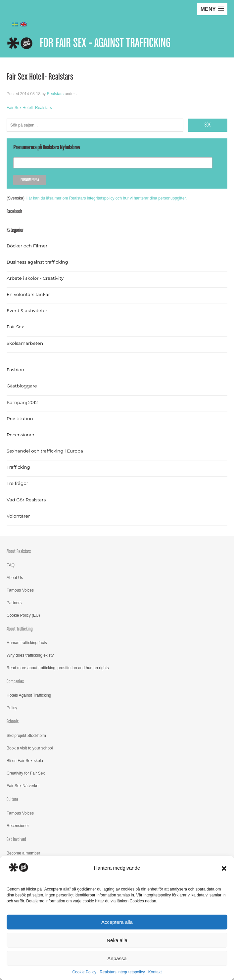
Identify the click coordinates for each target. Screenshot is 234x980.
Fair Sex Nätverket (23, 786)
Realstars (55, 94)
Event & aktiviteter (27, 310)
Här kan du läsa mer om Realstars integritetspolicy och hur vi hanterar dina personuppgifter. (106, 198)
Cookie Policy (84, 972)
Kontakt (155, 972)
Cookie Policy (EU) (23, 615)
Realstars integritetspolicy (122, 972)
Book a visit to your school (30, 748)
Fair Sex (15, 327)
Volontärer (18, 516)
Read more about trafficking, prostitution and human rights (58, 668)
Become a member (23, 853)
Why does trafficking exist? (30, 655)
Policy (12, 708)
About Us (15, 578)
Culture (12, 799)
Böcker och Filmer (27, 246)
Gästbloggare (22, 386)
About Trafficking (20, 629)
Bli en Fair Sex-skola (25, 761)
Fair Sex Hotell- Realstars (29, 108)
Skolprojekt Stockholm (26, 736)
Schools (13, 722)
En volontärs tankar (28, 294)
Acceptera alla (117, 922)
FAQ (11, 565)
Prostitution (20, 418)
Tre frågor (17, 483)
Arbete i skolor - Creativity (35, 278)
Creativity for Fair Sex (26, 773)
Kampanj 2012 (22, 402)
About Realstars (19, 551)
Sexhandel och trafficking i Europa (45, 451)
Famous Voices (20, 590)
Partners (14, 603)
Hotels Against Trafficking (29, 695)
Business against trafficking (37, 262)
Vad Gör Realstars (26, 500)
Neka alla (117, 940)
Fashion (15, 370)
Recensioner (21, 435)
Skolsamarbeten (25, 343)
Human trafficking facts (27, 643)
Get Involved (16, 839)
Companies (15, 682)
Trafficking (18, 467)
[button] (224, 868)
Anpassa (117, 958)
